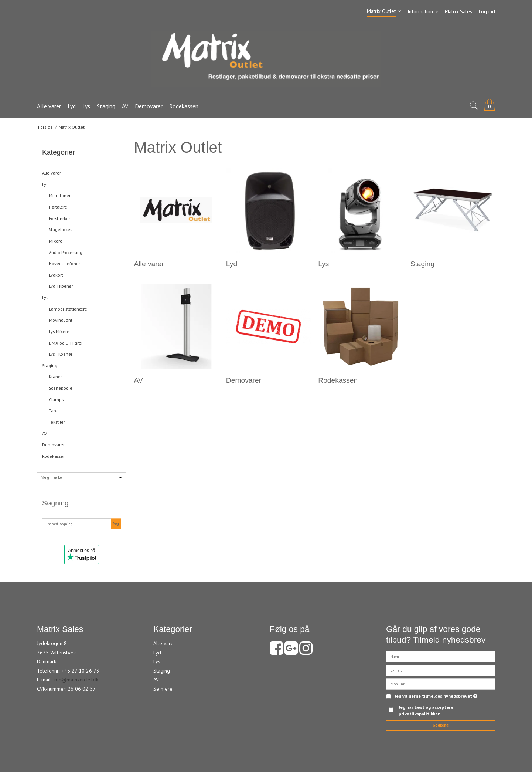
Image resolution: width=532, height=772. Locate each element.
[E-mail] (441, 670)
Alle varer (52, 173)
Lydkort (56, 275)
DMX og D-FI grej (66, 343)
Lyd (45, 184)
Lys (45, 297)
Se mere (163, 689)
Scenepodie (61, 388)
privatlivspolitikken (420, 714)
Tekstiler (57, 422)
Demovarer (53, 445)
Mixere (56, 241)
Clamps (56, 399)
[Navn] (441, 656)
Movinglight (61, 320)
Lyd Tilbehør (61, 286)
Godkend (441, 725)
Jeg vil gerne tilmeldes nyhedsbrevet (436, 696)
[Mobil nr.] (441, 683)
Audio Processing (66, 252)
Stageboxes (60, 229)
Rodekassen (54, 456)
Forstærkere (61, 218)
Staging (50, 365)
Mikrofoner (60, 195)
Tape (54, 411)
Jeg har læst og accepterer (427, 710)
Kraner (55, 377)
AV (45, 434)
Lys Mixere (59, 331)
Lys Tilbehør (61, 354)
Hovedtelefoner (64, 263)
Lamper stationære (68, 309)
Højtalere (58, 207)
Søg (116, 524)
